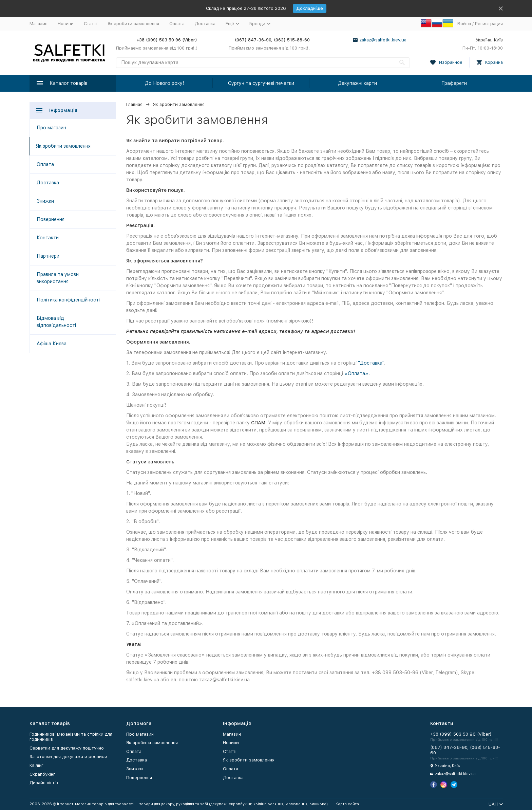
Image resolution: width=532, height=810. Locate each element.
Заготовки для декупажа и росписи (68, 757)
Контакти (48, 238)
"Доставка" (371, 363)
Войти (464, 24)
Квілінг (36, 765)
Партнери (48, 256)
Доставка (205, 24)
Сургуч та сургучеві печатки (261, 83)
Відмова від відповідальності (56, 322)
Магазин (39, 24)
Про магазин (51, 128)
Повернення (51, 219)
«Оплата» (356, 373)
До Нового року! (164, 83)
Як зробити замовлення (133, 24)
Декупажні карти (357, 83)
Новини (66, 24)
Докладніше (310, 8)
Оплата (177, 24)
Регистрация (489, 24)
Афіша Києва (52, 344)
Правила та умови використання (58, 278)
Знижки (45, 201)
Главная (134, 104)
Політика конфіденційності (68, 300)
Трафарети (454, 83)
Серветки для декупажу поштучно (67, 748)
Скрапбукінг (42, 774)
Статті (91, 24)
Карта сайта (347, 804)
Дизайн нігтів (44, 783)
